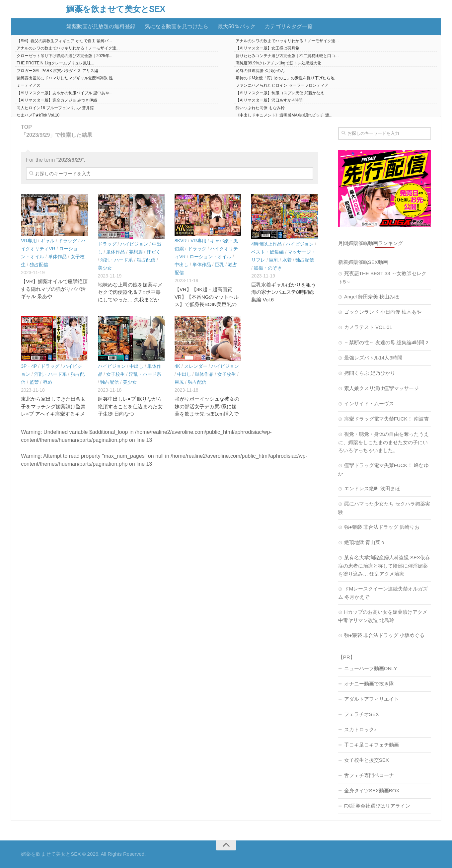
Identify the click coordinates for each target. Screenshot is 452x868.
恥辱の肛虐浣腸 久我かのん (260, 71)
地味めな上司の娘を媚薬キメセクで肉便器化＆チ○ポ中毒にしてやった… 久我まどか (130, 292)
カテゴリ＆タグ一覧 (289, 26)
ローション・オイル (210, 257)
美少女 (105, 268)
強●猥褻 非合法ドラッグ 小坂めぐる (384, 635)
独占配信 (39, 265)
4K (177, 366)
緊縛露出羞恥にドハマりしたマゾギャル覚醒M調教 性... (66, 78)
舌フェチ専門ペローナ (369, 775)
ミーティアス (29, 85)
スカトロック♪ (360, 729)
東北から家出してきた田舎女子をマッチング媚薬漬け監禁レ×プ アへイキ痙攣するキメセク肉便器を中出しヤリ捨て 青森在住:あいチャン (53, 414)
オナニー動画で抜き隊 (369, 684)
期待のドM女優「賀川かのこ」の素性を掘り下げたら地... (287, 78)
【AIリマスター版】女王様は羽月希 (267, 48)
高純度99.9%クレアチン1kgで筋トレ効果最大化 (278, 63)
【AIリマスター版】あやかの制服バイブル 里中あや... (65, 93)
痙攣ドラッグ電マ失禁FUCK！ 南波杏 (386, 419)
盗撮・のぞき (268, 268)
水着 (287, 260)
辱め (47, 382)
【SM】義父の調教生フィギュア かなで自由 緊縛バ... (64, 41)
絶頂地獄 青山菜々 (365, 542)
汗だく (154, 252)
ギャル (47, 241)
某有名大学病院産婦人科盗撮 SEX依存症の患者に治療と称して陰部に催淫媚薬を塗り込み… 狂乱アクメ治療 (384, 566)
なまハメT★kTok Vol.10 (38, 115)
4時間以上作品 (266, 244)
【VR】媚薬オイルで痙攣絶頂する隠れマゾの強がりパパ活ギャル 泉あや (54, 289)
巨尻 (179, 382)
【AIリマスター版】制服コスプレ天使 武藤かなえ (280, 93)
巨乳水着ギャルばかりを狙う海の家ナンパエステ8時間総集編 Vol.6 (284, 292)
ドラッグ (68, 241)
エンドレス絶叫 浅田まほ (372, 488)
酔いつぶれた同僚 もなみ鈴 (260, 108)
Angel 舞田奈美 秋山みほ (372, 297)
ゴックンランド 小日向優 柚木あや (383, 312)
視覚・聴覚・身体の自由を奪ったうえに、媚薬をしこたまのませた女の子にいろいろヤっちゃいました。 (383, 442)
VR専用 (29, 241)
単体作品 (57, 257)
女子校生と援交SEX (367, 760)
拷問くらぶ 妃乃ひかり (370, 373)
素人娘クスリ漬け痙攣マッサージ (381, 388)
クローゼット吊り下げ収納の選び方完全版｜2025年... (65, 56)
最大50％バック (237, 26)
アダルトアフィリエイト (372, 699)
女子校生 (115, 374)
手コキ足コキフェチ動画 (372, 745)
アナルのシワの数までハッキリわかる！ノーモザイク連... (287, 41)
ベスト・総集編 (267, 252)
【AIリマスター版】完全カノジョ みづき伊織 (57, 100)
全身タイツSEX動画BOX (372, 790)
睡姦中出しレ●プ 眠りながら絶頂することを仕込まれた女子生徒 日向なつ (130, 406)
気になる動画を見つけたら (177, 26)
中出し (182, 265)
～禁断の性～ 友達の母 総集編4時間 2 (386, 342)
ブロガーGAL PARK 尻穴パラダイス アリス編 (57, 71)
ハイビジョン (134, 244)
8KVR (181, 241)
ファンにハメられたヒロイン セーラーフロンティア (282, 85)
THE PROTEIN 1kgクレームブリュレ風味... (55, 63)
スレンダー (196, 366)
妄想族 (136, 252)
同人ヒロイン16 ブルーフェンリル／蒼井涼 (55, 108)
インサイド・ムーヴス (369, 403)
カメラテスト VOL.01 (368, 327)
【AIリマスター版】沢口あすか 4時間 (269, 100)
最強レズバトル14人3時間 (373, 358)
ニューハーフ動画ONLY (371, 668)
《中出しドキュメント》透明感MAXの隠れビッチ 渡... (284, 115)
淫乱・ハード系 (116, 260)
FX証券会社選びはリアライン (377, 806)
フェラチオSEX (362, 714)
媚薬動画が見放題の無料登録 (101, 26)
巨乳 (219, 265)
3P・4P (29, 366)
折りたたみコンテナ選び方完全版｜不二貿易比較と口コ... (287, 56)
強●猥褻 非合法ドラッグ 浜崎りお (382, 527)
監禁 (34, 382)
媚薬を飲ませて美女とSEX (116, 9)
